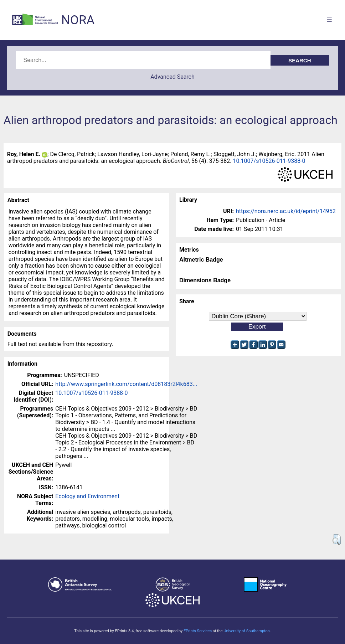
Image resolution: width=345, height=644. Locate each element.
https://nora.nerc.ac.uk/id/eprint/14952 (286, 211)
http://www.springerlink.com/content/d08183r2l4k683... (126, 384)
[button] (337, 540)
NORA (78, 20)
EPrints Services (198, 631)
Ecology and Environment (87, 496)
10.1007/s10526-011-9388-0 (269, 161)
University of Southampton (247, 631)
